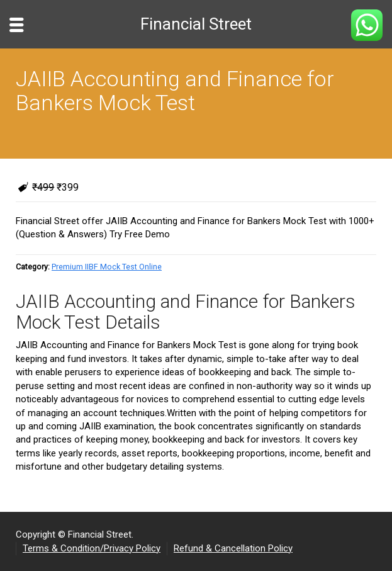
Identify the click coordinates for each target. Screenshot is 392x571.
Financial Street (196, 24)
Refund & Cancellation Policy (233, 548)
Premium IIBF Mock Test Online (107, 267)
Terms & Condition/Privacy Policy (92, 548)
